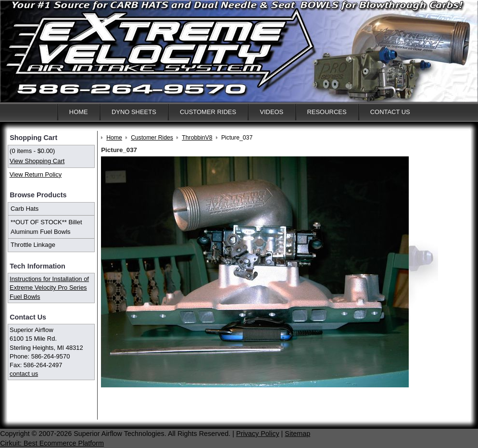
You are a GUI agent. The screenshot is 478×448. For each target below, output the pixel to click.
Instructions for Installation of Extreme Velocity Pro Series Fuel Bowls (49, 288)
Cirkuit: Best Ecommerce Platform (52, 443)
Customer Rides (208, 112)
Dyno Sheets (134, 112)
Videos (271, 112)
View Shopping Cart (37, 161)
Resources (327, 112)
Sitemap (297, 434)
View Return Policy (36, 174)
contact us (24, 374)
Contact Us (390, 112)
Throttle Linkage (33, 245)
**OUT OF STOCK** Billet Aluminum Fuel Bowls (46, 227)
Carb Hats (25, 209)
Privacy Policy (258, 434)
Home (79, 112)
